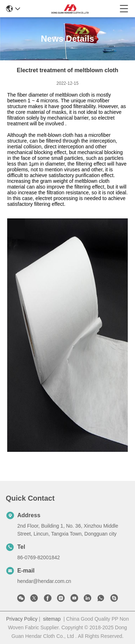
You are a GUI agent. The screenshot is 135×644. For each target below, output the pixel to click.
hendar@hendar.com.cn (44, 581)
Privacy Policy (22, 619)
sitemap (52, 619)
